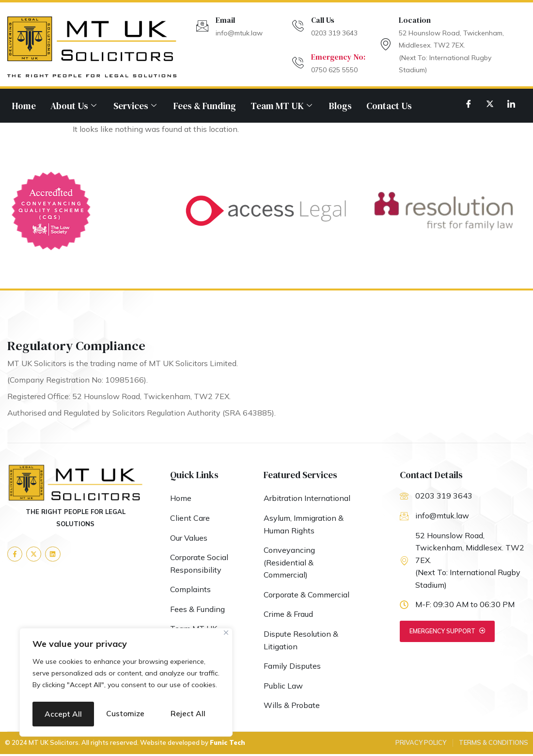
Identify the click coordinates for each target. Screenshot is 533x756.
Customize (78, 689)
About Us (75, 106)
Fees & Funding (205, 106)
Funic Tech (227, 744)
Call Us (323, 20)
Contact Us (389, 106)
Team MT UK (282, 106)
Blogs (340, 106)
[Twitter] (490, 103)
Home (24, 106)
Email (225, 20)
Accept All (126, 714)
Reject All (172, 689)
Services (136, 106)
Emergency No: (338, 57)
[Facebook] (469, 103)
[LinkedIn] (511, 103)
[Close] (226, 611)
